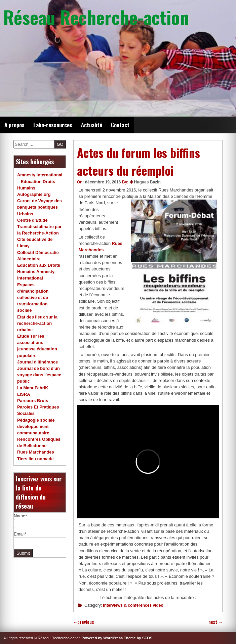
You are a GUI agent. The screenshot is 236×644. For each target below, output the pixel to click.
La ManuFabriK (33, 388)
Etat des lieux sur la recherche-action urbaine (37, 323)
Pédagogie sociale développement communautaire (36, 426)
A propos (14, 125)
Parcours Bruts (33, 401)
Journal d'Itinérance (37, 362)
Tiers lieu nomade (35, 459)
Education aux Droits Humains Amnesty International (39, 272)
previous (84, 622)
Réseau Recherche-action (96, 17)
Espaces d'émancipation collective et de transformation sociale (33, 298)
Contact (120, 125)
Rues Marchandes (36, 452)
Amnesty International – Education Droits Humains (40, 181)
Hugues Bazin (147, 182)
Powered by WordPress (102, 638)
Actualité (92, 125)
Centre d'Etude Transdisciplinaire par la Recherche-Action (39, 227)
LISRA (24, 394)
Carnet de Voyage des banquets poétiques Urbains (40, 207)
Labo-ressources (53, 125)
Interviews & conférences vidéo (133, 605)
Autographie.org (34, 194)
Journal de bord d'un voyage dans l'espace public (39, 375)
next (215, 622)
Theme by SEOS (138, 638)
